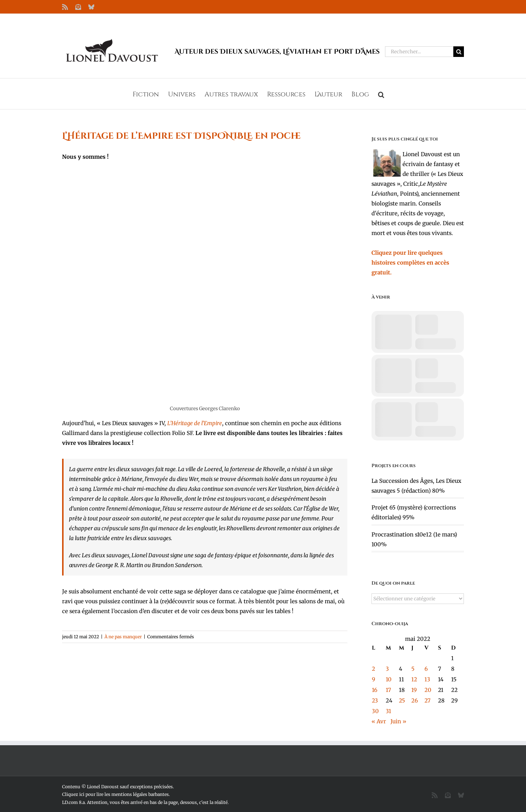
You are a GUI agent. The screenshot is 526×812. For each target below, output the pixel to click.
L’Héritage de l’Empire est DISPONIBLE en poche (181, 136)
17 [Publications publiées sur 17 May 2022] (388, 690)
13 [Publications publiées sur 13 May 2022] (427, 679)
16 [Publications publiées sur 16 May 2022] (375, 690)
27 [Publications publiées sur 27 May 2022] (428, 701)
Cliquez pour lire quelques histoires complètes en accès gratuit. (410, 263)
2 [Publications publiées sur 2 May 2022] (373, 669)
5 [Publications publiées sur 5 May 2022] (413, 669)
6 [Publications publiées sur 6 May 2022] (426, 669)
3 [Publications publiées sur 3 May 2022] (387, 669)
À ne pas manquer (123, 637)
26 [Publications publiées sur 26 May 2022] (415, 701)
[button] (381, 94)
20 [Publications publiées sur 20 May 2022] (428, 690)
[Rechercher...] (419, 52)
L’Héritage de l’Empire (195, 423)
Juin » (398, 721)
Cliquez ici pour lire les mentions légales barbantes (115, 794)
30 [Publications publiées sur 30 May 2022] (375, 711)
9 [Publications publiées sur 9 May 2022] (373, 679)
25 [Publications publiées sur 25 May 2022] (402, 701)
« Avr (379, 721)
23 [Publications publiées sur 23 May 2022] (375, 701)
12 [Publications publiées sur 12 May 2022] (414, 679)
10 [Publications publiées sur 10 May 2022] (389, 679)
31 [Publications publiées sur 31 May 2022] (388, 711)
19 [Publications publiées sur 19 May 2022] (414, 690)
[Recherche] (459, 52)
